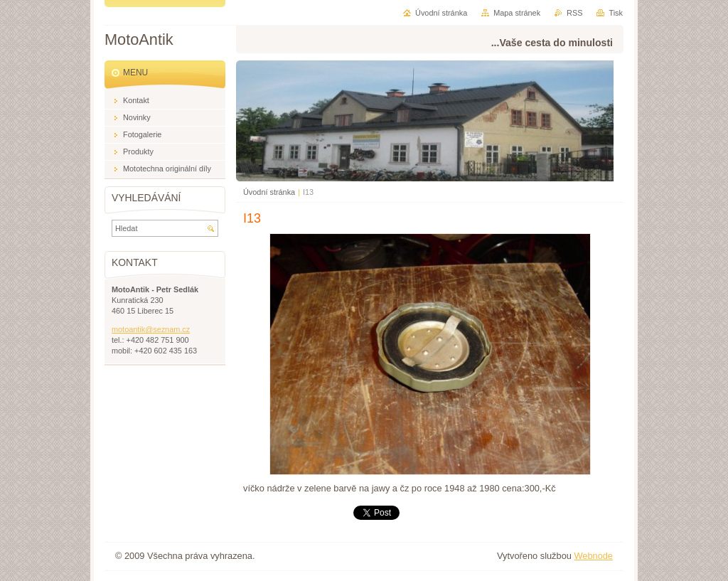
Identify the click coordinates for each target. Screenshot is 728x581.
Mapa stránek (517, 13)
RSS (574, 13)
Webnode (593, 556)
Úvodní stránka (269, 192)
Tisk (616, 13)
